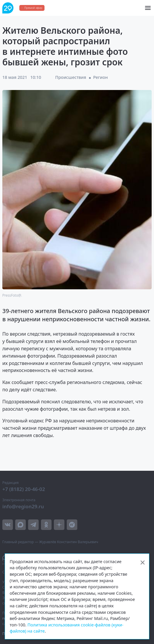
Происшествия (71, 77)
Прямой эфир (33, 8)
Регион (100, 77)
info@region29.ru (23, 506)
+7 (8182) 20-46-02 (24, 489)
